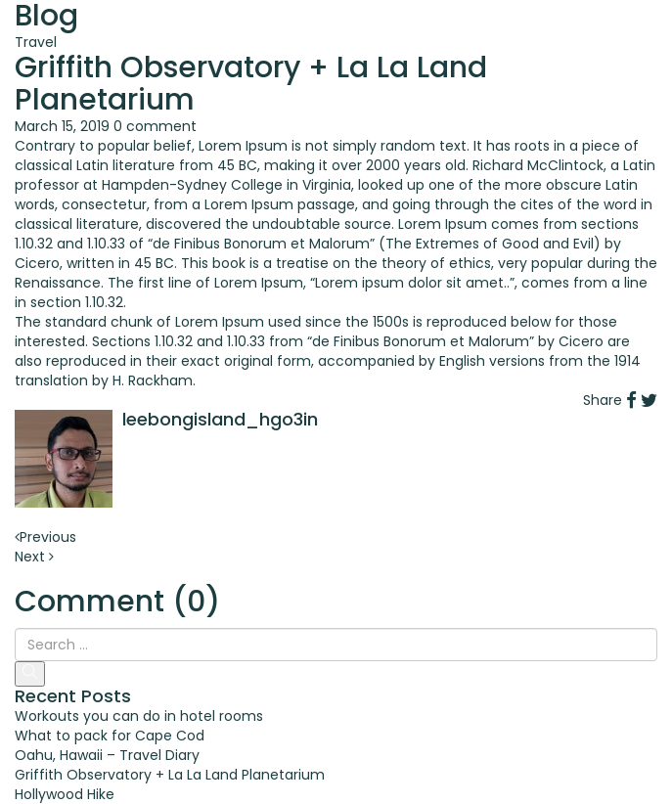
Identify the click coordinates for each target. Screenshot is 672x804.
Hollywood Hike (65, 794)
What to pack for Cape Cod (110, 736)
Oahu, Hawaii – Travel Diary (107, 755)
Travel (36, 42)
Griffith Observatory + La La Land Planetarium (170, 775)
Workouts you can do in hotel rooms (139, 716)
